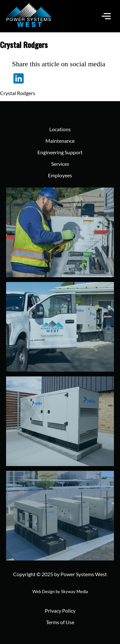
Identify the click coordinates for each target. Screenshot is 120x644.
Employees (60, 175)
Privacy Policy (60, 611)
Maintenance (60, 141)
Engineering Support (60, 152)
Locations (60, 129)
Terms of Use (60, 622)
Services (60, 164)
